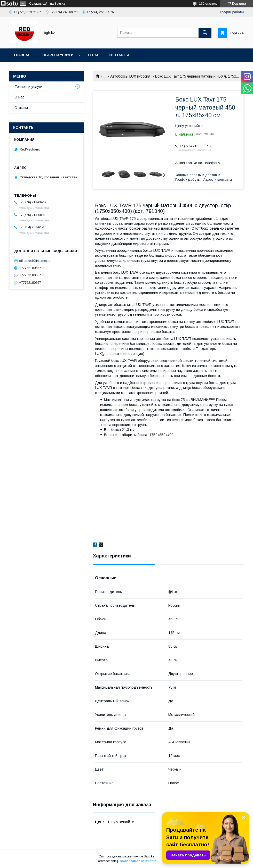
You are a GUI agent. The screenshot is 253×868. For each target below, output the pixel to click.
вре (147, 219)
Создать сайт (39, 4)
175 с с (135, 219)
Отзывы (21, 108)
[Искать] (205, 33)
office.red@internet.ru (35, 261)
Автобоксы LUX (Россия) (131, 76)
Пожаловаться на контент (138, 861)
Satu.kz (149, 856)
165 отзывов (208, 4)
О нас (94, 55)
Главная (22, 55)
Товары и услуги (57, 55)
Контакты (119, 55)
